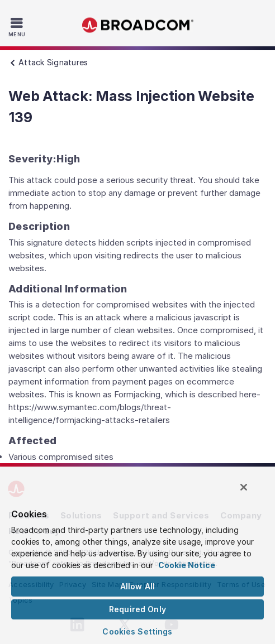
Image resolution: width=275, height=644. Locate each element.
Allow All (137, 586)
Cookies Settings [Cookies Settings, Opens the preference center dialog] (137, 631)
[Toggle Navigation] (18, 27)
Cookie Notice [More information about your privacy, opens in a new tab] (187, 565)
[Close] (244, 487)
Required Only (137, 609)
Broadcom (137, 25)
